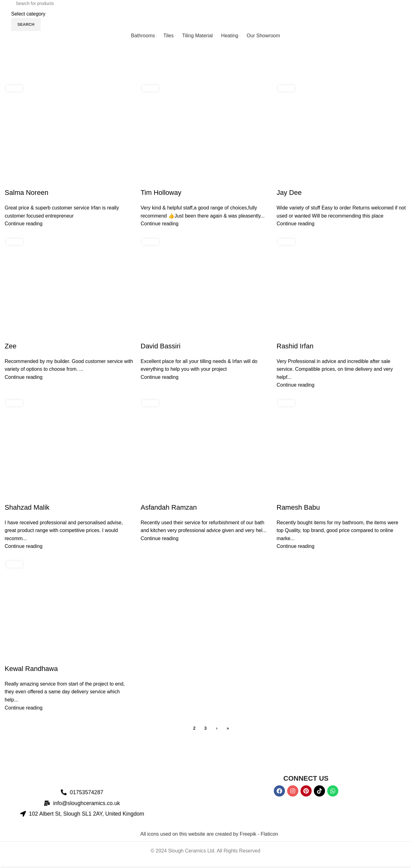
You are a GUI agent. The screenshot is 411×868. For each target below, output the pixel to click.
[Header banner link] (205, 434)
